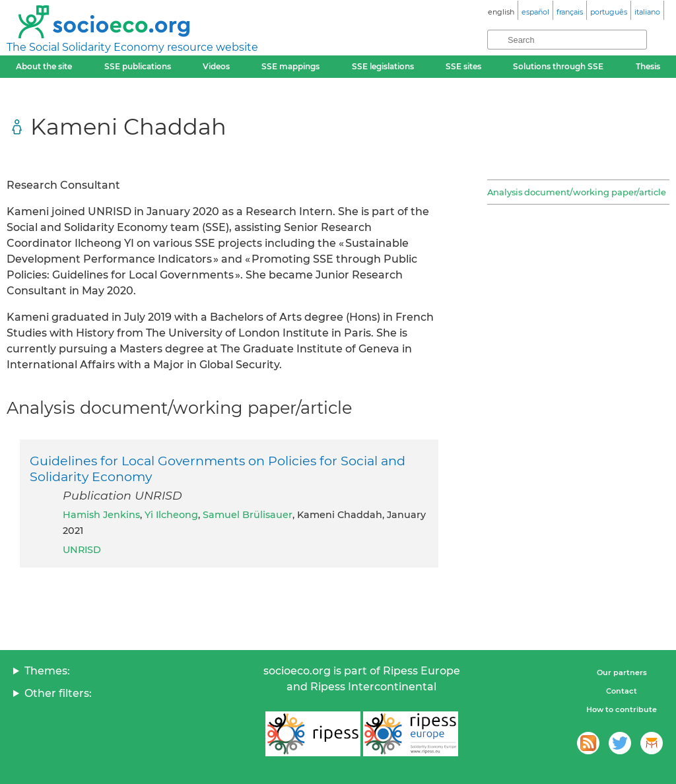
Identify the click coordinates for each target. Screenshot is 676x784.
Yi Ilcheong (171, 515)
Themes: (47, 671)
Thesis (648, 66)
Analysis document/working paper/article (577, 192)
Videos (216, 66)
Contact (622, 691)
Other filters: (58, 693)
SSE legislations (383, 66)
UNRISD (82, 550)
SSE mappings (290, 66)
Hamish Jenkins (101, 515)
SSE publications (138, 66)
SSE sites (463, 66)
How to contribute (622, 709)
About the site (44, 66)
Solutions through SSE (558, 66)
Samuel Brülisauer (248, 515)
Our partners (622, 672)
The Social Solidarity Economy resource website (132, 47)
